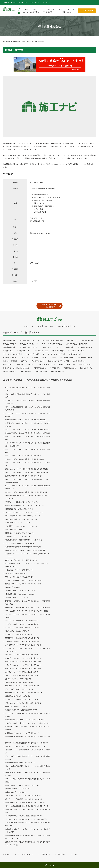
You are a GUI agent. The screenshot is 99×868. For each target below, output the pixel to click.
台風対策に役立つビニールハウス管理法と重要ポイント (24, 693)
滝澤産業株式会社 (75, 354)
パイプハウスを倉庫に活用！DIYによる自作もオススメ (24, 799)
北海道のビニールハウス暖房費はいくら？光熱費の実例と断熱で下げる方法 (28, 425)
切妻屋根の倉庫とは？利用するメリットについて (22, 763)
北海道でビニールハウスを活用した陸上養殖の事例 (22, 686)
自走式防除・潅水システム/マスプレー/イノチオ (21, 519)
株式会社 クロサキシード (29, 344)
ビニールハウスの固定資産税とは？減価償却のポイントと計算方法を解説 (28, 715)
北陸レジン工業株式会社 (25, 364)
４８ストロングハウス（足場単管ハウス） (19, 570)
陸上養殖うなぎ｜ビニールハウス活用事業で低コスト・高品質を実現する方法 (28, 602)
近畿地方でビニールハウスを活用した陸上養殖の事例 (23, 662)
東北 (33, 326)
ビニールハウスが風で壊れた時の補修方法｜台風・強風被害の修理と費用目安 (28, 402)
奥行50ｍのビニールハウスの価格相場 (18, 679)
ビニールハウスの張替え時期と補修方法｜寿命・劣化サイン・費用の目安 (28, 396)
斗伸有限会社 (55, 368)
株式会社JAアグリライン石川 (58, 361)
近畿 (52, 326)
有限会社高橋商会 (58, 371)
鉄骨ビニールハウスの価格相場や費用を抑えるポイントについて (27, 743)
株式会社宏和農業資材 (86, 347)
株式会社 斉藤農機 (10, 361)
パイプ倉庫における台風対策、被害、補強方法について (24, 816)
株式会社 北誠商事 (10, 358)
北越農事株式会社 (26, 371)
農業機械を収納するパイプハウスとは (18, 789)
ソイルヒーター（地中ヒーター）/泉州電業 (20, 543)
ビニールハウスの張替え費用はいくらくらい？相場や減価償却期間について (28, 758)
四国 (67, 326)
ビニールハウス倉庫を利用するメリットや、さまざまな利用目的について (28, 767)
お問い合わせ (88, 11)
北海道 (26, 326)
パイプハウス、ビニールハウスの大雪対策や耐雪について (25, 796)
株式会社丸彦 (8, 364)
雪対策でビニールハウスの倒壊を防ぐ (18, 631)
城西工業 (24, 361)
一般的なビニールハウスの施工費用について (20, 706)
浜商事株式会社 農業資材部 (76, 344)
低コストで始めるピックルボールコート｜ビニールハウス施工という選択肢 (28, 389)
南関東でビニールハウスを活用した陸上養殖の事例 (22, 638)
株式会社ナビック (85, 364)
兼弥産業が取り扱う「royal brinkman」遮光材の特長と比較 (25, 550)
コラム (75, 854)
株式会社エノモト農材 (76, 351)
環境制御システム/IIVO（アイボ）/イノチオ (20, 533)
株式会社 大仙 (72, 340)
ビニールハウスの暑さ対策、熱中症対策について (22, 634)
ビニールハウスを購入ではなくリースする (19, 689)
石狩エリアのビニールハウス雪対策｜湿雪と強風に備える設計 (26, 492)
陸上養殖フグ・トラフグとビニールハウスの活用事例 (23, 584)
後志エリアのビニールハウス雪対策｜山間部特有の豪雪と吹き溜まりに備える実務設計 (28, 481)
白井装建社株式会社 (41, 351)
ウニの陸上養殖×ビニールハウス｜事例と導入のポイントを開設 (27, 611)
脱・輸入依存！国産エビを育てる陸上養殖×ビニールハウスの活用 (28, 607)
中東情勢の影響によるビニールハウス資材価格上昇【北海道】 (26, 420)
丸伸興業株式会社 (58, 351)
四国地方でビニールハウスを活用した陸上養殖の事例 (23, 668)
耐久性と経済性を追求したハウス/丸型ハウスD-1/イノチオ (25, 505)
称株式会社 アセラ (67, 358)
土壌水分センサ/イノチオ (14, 530)
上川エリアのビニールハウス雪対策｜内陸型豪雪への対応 (25, 459)
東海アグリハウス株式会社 (12, 354)
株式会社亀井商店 (9, 371)
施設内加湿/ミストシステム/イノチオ (18, 523)
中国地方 (60, 326)
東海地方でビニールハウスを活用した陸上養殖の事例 (23, 645)
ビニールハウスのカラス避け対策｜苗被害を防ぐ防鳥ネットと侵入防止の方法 (28, 415)
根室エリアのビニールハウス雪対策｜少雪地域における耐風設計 (27, 430)
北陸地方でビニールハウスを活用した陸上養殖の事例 (23, 658)
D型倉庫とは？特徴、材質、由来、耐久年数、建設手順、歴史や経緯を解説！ (27, 728)
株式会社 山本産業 (10, 344)
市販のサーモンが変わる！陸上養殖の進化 (19, 577)
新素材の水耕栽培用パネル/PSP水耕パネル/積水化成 (23, 547)
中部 (46, 326)
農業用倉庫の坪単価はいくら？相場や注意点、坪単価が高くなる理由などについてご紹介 (28, 837)
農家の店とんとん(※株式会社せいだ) (16, 368)
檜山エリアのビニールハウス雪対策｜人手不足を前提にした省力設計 (28, 464)
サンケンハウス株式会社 (65, 347)
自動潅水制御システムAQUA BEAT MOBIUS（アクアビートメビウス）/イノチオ (27, 497)
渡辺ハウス (24, 358)
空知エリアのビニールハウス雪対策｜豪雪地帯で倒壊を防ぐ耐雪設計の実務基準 (28, 487)
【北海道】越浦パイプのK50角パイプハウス (20, 594)
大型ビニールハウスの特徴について (66, 11)
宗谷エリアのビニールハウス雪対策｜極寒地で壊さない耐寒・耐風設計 (28, 451)
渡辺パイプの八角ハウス (13, 587)
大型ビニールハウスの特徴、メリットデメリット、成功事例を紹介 (28, 723)
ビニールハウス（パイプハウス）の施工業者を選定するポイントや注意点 (28, 780)
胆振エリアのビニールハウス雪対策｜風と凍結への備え (24, 476)
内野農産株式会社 (40, 368)
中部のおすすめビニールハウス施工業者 (30, 11)
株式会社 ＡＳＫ (47, 347)
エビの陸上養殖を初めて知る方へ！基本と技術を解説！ (24, 580)
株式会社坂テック (23, 351)
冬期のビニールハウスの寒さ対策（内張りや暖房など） (24, 703)
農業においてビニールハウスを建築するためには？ (22, 785)
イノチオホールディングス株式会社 (51, 340)
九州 (74, 326)
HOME (8, 854)
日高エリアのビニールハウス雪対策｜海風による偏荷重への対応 (27, 472)
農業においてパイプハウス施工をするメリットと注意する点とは (27, 802)
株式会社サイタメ (86, 368)
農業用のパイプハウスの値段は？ (16, 792)
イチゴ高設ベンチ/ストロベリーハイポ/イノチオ (21, 526)
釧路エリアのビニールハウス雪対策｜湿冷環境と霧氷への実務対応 (28, 433)
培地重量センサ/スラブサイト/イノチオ (19, 536)
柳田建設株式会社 (9, 340)
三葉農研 (53, 358)
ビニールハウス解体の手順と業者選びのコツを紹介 (22, 628)
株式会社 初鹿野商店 (85, 358)
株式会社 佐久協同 (32, 354)
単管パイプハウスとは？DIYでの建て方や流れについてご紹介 (26, 746)
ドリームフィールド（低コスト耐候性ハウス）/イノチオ (24, 512)
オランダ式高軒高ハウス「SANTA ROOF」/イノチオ (23, 516)
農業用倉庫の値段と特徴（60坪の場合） (19, 696)
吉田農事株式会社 (70, 368)
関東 (39, 326)
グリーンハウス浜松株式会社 (52, 344)
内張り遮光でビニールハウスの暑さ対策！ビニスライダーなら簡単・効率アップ (27, 565)
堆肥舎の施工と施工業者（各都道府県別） (19, 682)
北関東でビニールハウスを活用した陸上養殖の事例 (22, 641)
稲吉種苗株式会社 (9, 347)
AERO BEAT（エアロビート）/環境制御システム (21, 560)
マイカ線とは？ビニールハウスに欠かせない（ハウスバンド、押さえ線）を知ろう (28, 650)
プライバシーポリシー (25, 854)
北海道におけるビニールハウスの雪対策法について (22, 733)
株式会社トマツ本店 (39, 358)
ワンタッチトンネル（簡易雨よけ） (17, 573)
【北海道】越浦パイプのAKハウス (17, 598)
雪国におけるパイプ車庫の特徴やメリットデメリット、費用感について (28, 811)
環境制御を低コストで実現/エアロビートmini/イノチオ (24, 540)
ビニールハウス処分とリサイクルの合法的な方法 (22, 621)
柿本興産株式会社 (79, 361)
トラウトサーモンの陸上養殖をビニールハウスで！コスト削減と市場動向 (28, 616)
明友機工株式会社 (38, 361)
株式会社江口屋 (42, 371)
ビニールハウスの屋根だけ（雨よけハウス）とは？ (22, 699)
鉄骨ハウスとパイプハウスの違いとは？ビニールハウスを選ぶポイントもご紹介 (28, 831)
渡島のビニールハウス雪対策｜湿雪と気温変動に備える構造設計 (27, 469)
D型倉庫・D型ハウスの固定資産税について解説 (21, 710)
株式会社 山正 (8, 351)
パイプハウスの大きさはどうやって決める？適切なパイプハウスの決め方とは (28, 824)
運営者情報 (61, 854)
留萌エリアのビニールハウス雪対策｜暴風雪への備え (23, 456)
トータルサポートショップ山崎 (54, 354)
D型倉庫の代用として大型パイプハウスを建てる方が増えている (27, 720)
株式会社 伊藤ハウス (27, 340)
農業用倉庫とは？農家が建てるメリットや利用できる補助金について (28, 738)
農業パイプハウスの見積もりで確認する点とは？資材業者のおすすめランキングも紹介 (28, 843)
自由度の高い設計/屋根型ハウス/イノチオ (19, 509)
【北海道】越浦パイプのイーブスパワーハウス (21, 591)
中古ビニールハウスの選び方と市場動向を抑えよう (22, 624)
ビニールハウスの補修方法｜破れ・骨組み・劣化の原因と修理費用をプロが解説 (28, 408)
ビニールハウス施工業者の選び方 (49, 11)
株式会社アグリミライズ (28, 347)
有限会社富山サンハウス (47, 364)
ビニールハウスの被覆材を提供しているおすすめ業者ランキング (27, 806)
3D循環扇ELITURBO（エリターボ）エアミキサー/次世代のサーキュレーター (27, 555)
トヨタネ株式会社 (88, 340)
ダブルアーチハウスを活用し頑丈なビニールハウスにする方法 (26, 819)
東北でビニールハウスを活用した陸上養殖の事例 (22, 655)
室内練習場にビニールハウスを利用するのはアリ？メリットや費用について (28, 774)
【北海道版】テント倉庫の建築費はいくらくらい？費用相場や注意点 (28, 751)
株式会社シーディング (67, 364)
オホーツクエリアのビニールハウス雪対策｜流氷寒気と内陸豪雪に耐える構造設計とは (28, 444)
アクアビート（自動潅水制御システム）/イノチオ (22, 502)
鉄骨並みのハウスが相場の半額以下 (49, 306)
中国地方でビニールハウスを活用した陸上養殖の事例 (23, 665)
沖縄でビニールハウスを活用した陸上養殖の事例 (22, 675)
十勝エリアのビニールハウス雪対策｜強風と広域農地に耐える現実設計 (28, 438)
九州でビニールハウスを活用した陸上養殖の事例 (22, 672)
